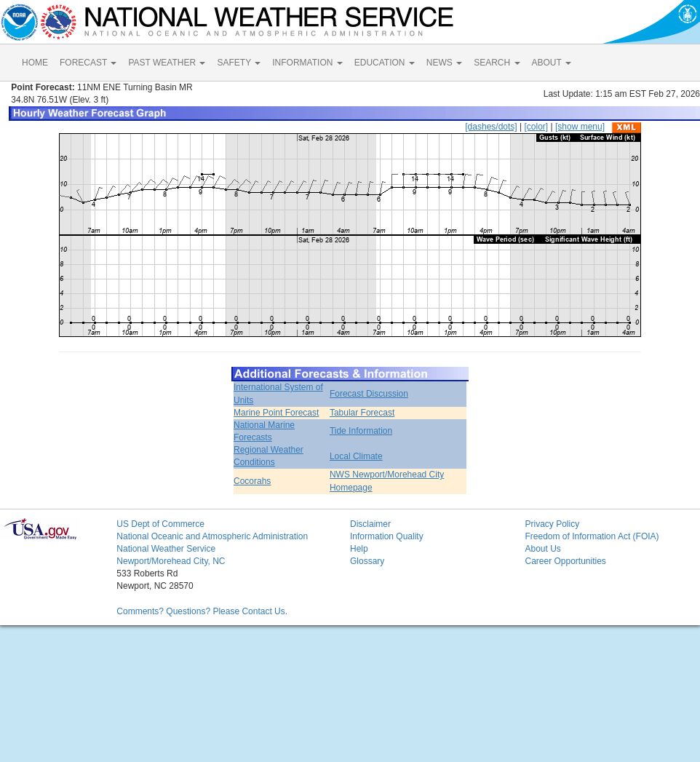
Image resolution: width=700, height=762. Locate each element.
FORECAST (88, 63)
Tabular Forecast (362, 413)
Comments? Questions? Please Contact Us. (202, 611)
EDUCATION (385, 63)
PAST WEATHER (167, 63)
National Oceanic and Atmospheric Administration (212, 536)
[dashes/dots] (491, 127)
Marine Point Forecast (276, 413)
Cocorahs (252, 481)
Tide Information (361, 431)
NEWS (444, 63)
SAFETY (239, 63)
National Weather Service (166, 549)
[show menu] (580, 127)
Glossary (367, 561)
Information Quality (387, 536)
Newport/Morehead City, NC (171, 561)
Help (359, 549)
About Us (542, 549)
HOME (35, 63)
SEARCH (497, 63)
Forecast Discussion (369, 394)
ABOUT (552, 63)
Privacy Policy (552, 524)
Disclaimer (370, 524)
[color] (536, 127)
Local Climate (356, 456)
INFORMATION (307, 63)
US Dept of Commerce (160, 524)
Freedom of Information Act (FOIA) (592, 536)
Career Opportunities (565, 561)
